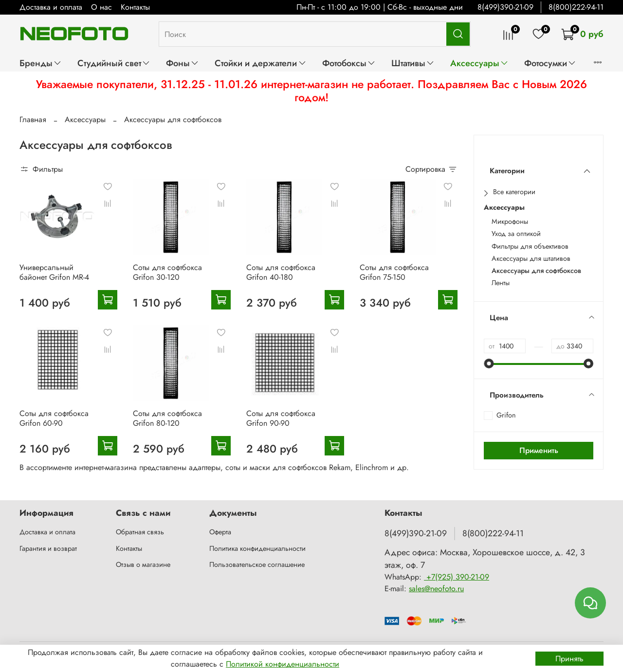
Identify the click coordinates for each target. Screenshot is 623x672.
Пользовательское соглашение (257, 564)
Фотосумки (550, 63)
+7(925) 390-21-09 (457, 577)
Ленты (501, 283)
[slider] (489, 363)
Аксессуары (479, 63)
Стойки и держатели (260, 63)
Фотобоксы (349, 63)
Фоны (183, 63)
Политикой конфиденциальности (283, 664)
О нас (101, 7)
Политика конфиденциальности (257, 548)
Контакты (135, 7)
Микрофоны (510, 222)
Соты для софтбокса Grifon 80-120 (167, 418)
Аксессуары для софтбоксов (536, 271)
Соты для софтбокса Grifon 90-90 (281, 418)
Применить (539, 450)
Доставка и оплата (51, 7)
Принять (569, 659)
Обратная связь (140, 532)
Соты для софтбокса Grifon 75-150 (394, 272)
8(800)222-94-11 (576, 7)
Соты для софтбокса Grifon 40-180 (281, 272)
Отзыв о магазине (143, 564)
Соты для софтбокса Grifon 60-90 (54, 418)
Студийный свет (114, 63)
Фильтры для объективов (530, 246)
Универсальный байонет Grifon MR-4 (54, 272)
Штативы (413, 63)
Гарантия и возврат (48, 548)
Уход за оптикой (516, 234)
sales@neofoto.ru (436, 589)
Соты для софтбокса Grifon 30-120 (167, 272)
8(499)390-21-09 (505, 7)
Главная (33, 119)
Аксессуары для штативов (531, 259)
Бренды (41, 63)
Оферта (220, 532)
